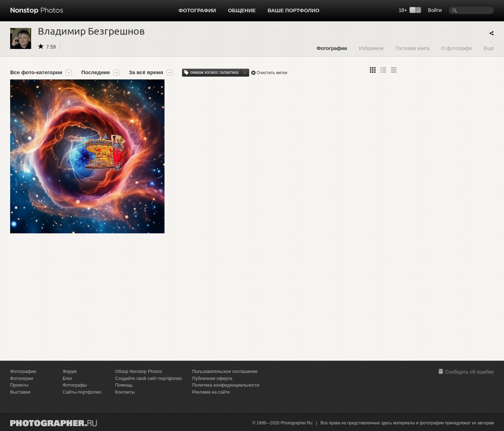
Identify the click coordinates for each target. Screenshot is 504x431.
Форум (70, 371)
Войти (435, 10)
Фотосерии (22, 378)
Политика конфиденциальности (226, 385)
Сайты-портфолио (82, 392)
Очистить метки (272, 73)
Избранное (372, 48)
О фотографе (457, 48)
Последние (96, 72)
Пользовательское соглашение (225, 371)
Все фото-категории (36, 72)
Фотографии (197, 10)
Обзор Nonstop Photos (139, 371)
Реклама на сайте (211, 392)
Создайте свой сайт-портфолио (148, 378)
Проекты (19, 385)
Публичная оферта (212, 378)
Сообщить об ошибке (470, 372)
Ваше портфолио (294, 10)
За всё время (146, 72)
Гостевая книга (412, 48)
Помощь (124, 385)
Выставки (20, 392)
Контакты (125, 392)
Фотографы (75, 385)
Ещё (489, 48)
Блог (68, 378)
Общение (242, 10)
